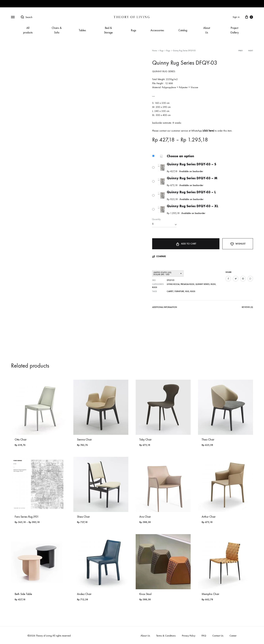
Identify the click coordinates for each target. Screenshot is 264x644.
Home (155, 51)
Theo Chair (208, 439)
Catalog (183, 30)
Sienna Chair (84, 439)
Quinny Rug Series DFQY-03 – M (192, 178)
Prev (241, 51)
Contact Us (218, 636)
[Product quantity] (164, 224)
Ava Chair (145, 517)
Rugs (134, 30)
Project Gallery (234, 30)
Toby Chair (145, 439)
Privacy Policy (189, 636)
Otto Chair (21, 439)
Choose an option (180, 156)
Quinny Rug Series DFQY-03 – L (191, 192)
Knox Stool (145, 594)
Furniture (179, 291)
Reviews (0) (247, 307)
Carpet (170, 291)
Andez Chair (84, 594)
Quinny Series (202, 284)
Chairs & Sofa (57, 30)
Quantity (156, 219)
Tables (82, 30)
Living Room (173, 284)
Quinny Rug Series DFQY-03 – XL (192, 206)
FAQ (204, 636)
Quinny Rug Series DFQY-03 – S (191, 164)
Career (233, 636)
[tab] (165, 308)
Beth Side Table (23, 594)
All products (28, 30)
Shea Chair (83, 517)
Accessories (157, 30)
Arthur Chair (209, 517)
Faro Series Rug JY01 (27, 517)
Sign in (236, 17)
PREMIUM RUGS (187, 284)
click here (208, 131)
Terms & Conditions (166, 636)
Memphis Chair (210, 594)
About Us (207, 30)
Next (251, 51)
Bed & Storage (108, 30)
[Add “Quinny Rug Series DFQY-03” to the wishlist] (238, 244)
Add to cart (186, 243)
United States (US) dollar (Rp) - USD (162, 274)
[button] (159, 257)
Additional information (165, 307)
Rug (187, 291)
